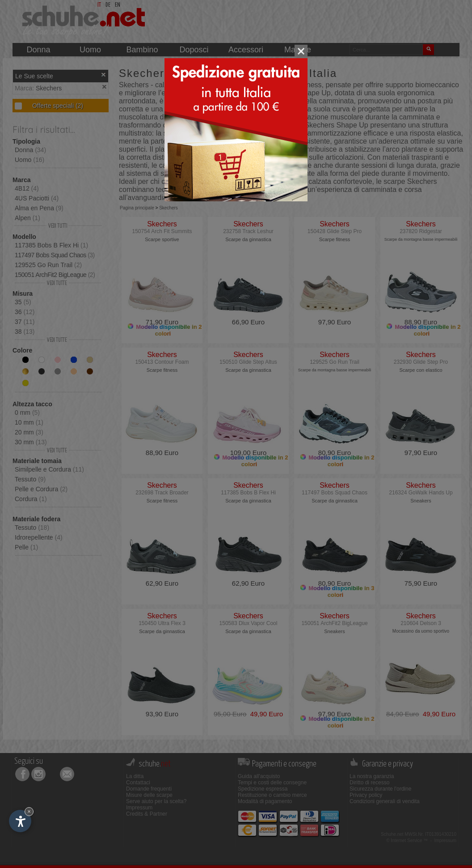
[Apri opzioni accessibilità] (20, 821)
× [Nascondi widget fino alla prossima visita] (29, 811)
